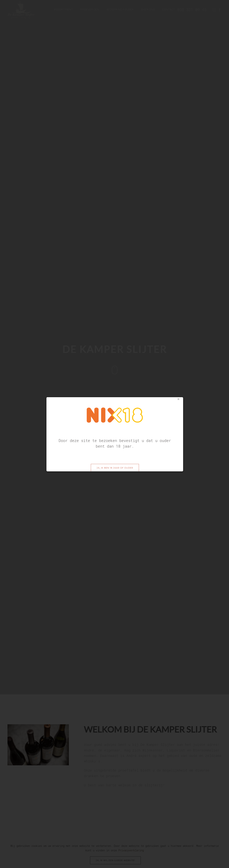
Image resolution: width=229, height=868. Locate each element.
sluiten (178, 386)
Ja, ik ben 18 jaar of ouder (115, 455)
